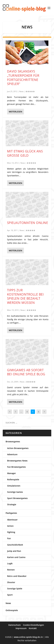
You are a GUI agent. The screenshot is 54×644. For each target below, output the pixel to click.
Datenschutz (15, 625)
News (21, 91)
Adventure (12, 454)
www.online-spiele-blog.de (27, 637)
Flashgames (11, 513)
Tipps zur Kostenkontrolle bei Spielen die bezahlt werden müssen (25, 296)
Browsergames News (17, 461)
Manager (12, 473)
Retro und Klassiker (17, 576)
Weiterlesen (15, 112)
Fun (9, 538)
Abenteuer (12, 520)
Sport (10, 595)
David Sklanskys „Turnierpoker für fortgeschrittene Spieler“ (23, 77)
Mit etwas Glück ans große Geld (25, 153)
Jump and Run (14, 551)
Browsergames (13, 441)
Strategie (12, 504)
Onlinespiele (12, 610)
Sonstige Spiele (15, 589)
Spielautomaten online (28, 223)
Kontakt (33, 628)
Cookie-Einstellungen (33, 625)
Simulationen (14, 486)
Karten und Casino (16, 557)
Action (10, 526)
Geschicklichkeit (15, 545)
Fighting (11, 532)
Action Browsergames (18, 448)
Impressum (21, 628)
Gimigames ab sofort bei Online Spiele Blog (26, 372)
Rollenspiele (13, 479)
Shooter (11, 582)
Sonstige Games (15, 492)
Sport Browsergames (17, 498)
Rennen (11, 570)
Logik (10, 563)
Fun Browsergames (16, 467)
